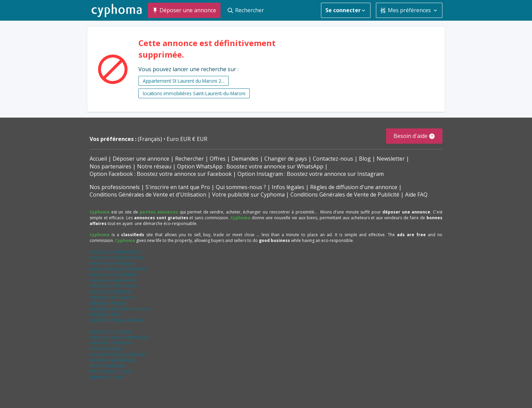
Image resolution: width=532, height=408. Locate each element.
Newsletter (391, 159)
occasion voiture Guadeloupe (118, 354)
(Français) (151, 139)
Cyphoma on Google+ (111, 332)
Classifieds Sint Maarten (112, 297)
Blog (365, 159)
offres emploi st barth (111, 371)
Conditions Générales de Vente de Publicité (345, 195)
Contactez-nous (333, 159)
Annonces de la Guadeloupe (117, 257)
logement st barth (107, 377)
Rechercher (189, 159)
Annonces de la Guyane (112, 263)
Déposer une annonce (141, 159)
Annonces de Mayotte (110, 292)
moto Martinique (106, 349)
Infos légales (288, 187)
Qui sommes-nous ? (241, 187)
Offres (218, 159)
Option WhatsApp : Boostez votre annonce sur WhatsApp (250, 166)
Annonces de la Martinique (115, 252)
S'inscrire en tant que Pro (178, 187)
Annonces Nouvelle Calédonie (118, 269)
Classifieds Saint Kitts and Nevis (120, 309)
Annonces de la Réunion (113, 280)
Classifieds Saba (105, 314)
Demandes (245, 159)
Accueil (98, 159)
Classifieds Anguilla (108, 303)
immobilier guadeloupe (112, 360)
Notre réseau (154, 166)
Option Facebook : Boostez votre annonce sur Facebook (161, 174)
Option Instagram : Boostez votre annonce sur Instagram (311, 174)
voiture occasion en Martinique (119, 337)
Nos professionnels (115, 187)
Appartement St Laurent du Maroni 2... (184, 81)
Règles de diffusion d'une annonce (354, 187)
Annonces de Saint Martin (114, 275)
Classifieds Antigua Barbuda (117, 320)
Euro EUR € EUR (187, 139)
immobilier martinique (111, 343)
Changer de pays (286, 159)
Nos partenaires (110, 166)
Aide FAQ (416, 195)
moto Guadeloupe (107, 366)
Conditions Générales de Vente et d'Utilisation (148, 195)
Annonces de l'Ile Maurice (114, 286)
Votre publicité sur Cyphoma (248, 195)
